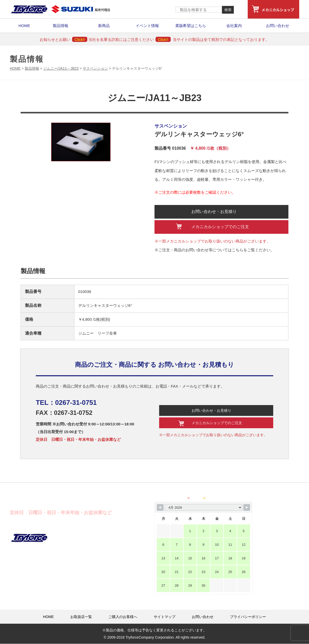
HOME (24, 26)
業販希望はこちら (191, 26)
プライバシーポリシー (248, 617)
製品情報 (61, 26)
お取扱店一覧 (81, 617)
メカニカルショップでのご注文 (220, 227)
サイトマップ (165, 617)
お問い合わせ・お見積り (214, 212)
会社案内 (234, 26)
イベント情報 (147, 26)
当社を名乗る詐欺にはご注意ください (129, 39)
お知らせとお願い (63, 39)
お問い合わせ (278, 26)
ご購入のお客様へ (123, 617)
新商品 (104, 26)
